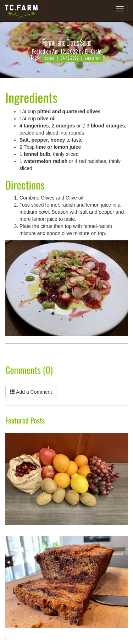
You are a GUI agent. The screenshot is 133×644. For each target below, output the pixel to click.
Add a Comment (31, 392)
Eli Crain (93, 51)
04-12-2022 (70, 58)
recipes (49, 58)
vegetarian (93, 58)
